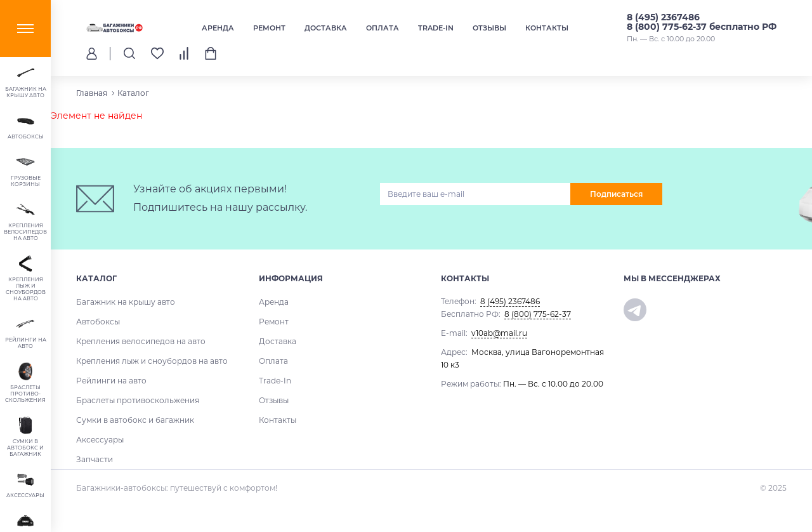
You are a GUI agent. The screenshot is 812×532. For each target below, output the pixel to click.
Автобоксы (98, 322)
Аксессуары (100, 440)
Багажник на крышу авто (126, 302)
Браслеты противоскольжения (138, 400)
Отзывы (489, 28)
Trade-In (436, 28)
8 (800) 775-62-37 (538, 314)
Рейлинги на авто (111, 381)
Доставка (326, 28)
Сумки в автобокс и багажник (135, 420)
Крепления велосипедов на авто (141, 341)
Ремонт (269, 28)
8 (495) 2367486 (663, 17)
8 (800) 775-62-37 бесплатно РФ (702, 27)
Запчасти (95, 459)
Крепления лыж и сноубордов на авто (152, 361)
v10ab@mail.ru (499, 333)
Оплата (383, 28)
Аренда (218, 28)
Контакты (547, 28)
